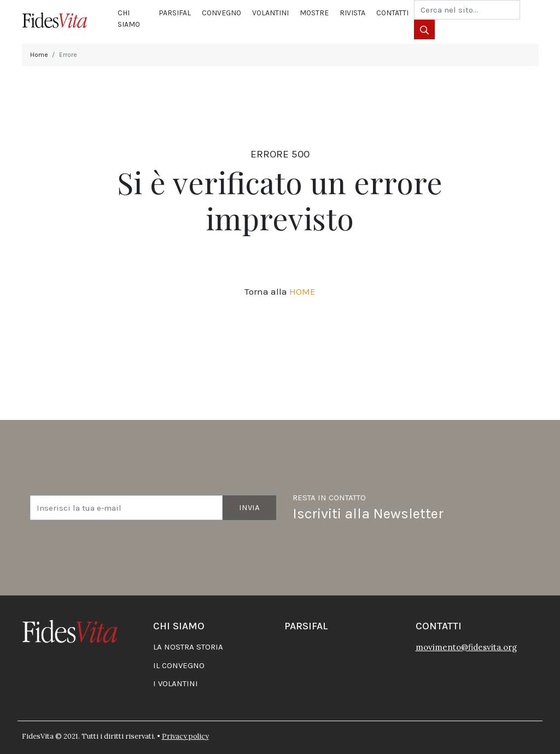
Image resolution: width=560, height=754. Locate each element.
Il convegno (179, 665)
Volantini (270, 13)
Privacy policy (185, 736)
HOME (302, 291)
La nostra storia (188, 647)
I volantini (176, 683)
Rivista (352, 13)
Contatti (392, 13)
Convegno (221, 13)
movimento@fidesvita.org (466, 647)
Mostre (314, 13)
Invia (249, 507)
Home (39, 55)
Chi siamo (129, 19)
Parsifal (175, 13)
